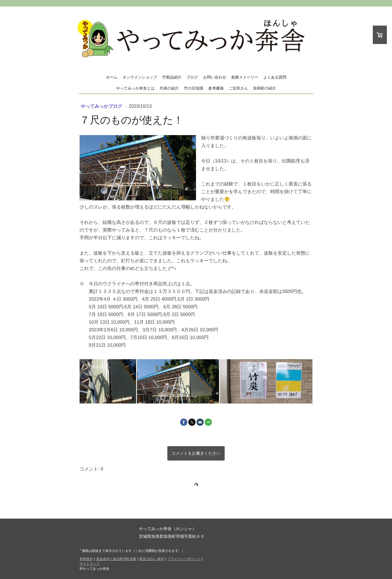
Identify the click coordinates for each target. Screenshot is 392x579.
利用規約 (86, 559)
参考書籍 (216, 88)
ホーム (112, 77)
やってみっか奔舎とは (135, 88)
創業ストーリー (245, 77)
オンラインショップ (140, 77)
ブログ (192, 77)
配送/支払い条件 (152, 559)
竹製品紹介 (172, 77)
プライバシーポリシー (184, 559)
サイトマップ (90, 564)
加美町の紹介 (265, 88)
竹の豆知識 (194, 88)
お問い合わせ (215, 77)
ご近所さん (238, 88)
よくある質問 (275, 77)
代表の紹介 (169, 88)
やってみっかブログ (102, 106)
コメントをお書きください (196, 453)
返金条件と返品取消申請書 (116, 559)
